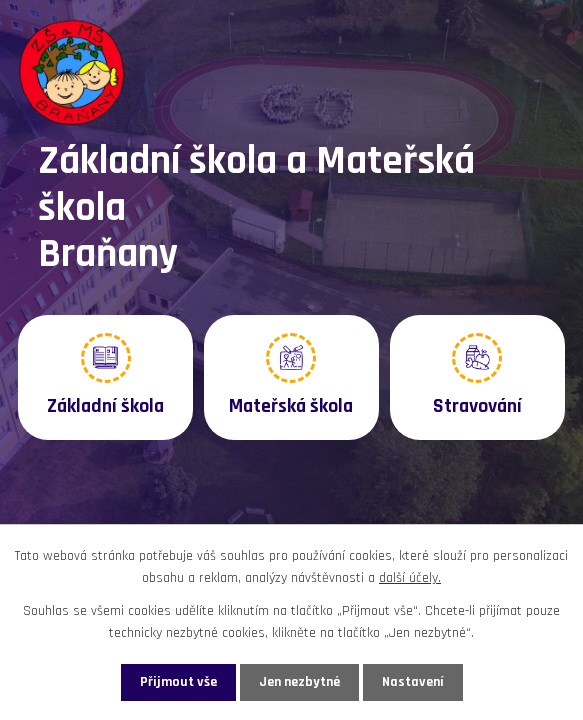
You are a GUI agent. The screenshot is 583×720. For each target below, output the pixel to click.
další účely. (410, 578)
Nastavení (413, 682)
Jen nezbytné (299, 682)
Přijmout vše (178, 682)
